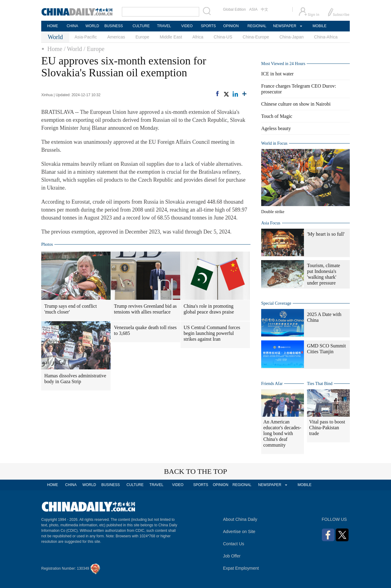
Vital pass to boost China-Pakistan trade (327, 428)
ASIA (253, 9)
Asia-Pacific (86, 37)
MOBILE (319, 26)
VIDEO (187, 26)
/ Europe (94, 49)
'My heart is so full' (326, 234)
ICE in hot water (277, 74)
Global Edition (234, 9)
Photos (47, 244)
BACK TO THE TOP (196, 471)
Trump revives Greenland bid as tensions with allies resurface (145, 309)
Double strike (273, 212)
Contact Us (234, 544)
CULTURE (141, 26)
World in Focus (274, 143)
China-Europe (256, 37)
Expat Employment (241, 568)
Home (55, 49)
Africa (198, 37)
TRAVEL (164, 26)
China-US (223, 37)
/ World (73, 49)
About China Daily (240, 519)
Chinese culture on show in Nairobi (296, 104)
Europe (143, 37)
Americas (116, 37)
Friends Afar (272, 384)
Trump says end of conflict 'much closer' (71, 309)
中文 (265, 9)
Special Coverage (276, 303)
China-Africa (326, 37)
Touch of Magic (277, 116)
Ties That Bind (320, 384)
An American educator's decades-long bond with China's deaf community (282, 433)
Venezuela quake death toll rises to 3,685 (145, 330)
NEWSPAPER (284, 26)
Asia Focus (271, 223)
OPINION (231, 26)
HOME (53, 26)
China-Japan (292, 37)
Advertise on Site (239, 532)
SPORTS (208, 26)
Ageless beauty (276, 128)
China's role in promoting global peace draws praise (209, 309)
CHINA (72, 26)
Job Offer (232, 556)
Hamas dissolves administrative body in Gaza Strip (75, 379)
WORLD (92, 26)
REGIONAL (257, 26)
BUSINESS (114, 26)
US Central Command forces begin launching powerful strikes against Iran (212, 333)
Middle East (171, 37)
